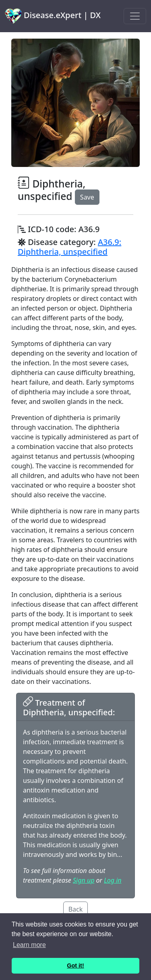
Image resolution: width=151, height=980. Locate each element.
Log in (113, 880)
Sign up (84, 880)
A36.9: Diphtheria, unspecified (69, 247)
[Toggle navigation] (135, 16)
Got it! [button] (75, 966)
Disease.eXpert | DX (53, 16)
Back (76, 909)
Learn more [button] (29, 945)
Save (87, 197)
